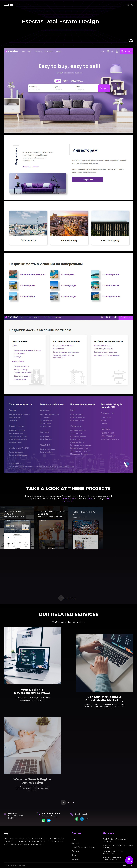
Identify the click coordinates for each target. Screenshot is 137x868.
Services (32, 5)
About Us (42, 5)
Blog (74, 855)
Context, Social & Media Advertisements (113, 858)
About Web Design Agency (83, 847)
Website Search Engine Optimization (113, 852)
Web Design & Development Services (116, 840)
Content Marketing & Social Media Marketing (118, 846)
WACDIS (8, 5)
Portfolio (75, 851)
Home (24, 5)
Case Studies (54, 5)
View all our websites (69, 598)
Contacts (75, 859)
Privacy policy (128, 865)
